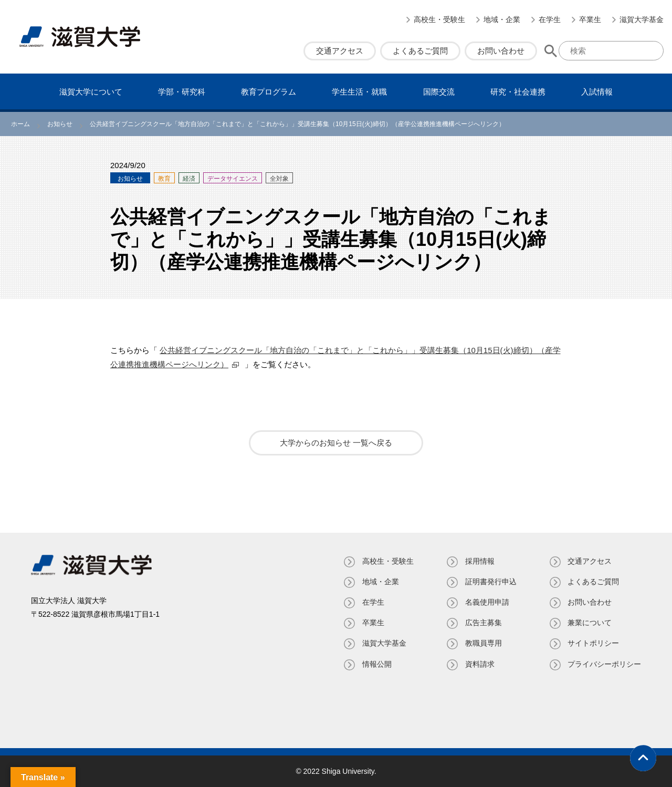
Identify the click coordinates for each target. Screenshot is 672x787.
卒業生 (590, 19)
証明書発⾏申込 (490, 582)
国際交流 (439, 92)
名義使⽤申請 (487, 602)
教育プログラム (269, 92)
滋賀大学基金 (642, 19)
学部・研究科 (182, 92)
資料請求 (479, 664)
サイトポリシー (593, 643)
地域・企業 (502, 19)
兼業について (590, 623)
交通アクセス (340, 51)
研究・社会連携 (518, 92)
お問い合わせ (501, 51)
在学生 (550, 19)
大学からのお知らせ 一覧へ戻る (336, 443)
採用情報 (479, 561)
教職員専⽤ (483, 643)
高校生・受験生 (439, 19)
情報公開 (376, 664)
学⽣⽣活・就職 (359, 92)
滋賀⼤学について (91, 92)
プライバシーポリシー (604, 664)
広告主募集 (483, 623)
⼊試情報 (597, 92)
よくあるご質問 (420, 51)
